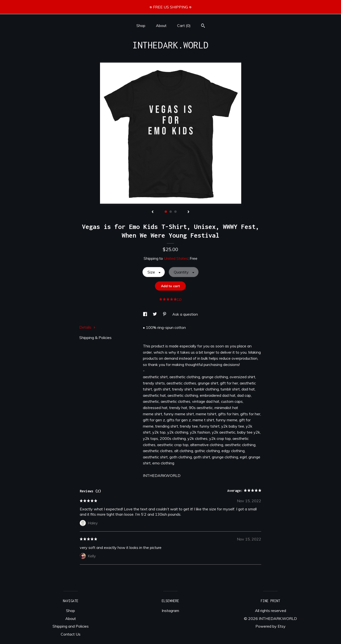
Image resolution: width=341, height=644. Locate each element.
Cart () (184, 26)
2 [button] (171, 212)
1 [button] (166, 212)
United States (176, 258)
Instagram (170, 611)
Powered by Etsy (271, 626)
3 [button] (175, 212)
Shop (141, 26)
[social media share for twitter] (155, 314)
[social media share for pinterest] (165, 314)
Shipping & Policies (95, 338)
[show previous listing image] (153, 212)
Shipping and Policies (71, 626)
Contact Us (71, 634)
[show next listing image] (188, 212)
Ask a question (185, 314)
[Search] (203, 26)
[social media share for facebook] (146, 314)
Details (87, 327)
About (161, 26)
